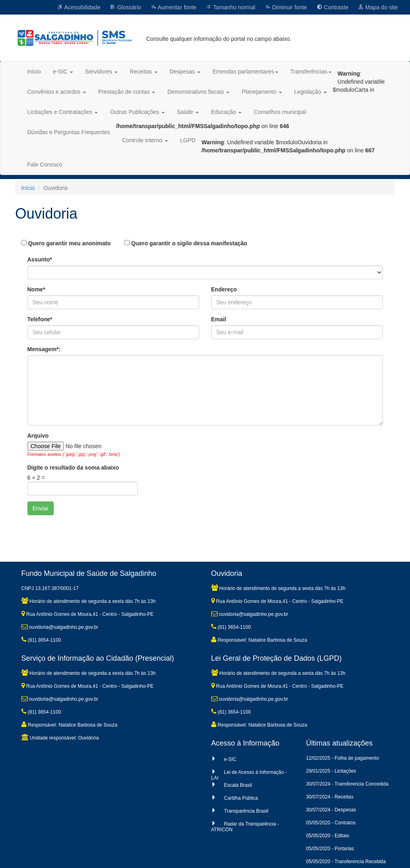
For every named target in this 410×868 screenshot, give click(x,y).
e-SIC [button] (63, 72)
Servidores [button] (102, 72)
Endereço (224, 289)
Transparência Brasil (246, 811)
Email (219, 319)
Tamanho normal (231, 7)
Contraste (333, 7)
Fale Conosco (45, 164)
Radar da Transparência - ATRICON (245, 827)
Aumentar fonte (173, 7)
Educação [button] (226, 112)
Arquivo (38, 436)
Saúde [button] (188, 112)
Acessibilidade (79, 7)
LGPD (188, 140)
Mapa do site (378, 7)
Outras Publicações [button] (137, 112)
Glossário (125, 7)
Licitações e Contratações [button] (63, 112)
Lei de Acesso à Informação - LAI (249, 775)
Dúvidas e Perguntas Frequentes (69, 132)
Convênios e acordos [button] (57, 92)
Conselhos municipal (280, 112)
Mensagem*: (44, 349)
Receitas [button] (143, 72)
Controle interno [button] (145, 140)
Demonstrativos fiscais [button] (198, 92)
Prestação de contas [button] (127, 92)
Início (34, 72)
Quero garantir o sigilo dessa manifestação (186, 243)
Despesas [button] (185, 72)
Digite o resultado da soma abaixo (73, 468)
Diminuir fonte (286, 7)
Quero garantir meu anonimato (66, 243)
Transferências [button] (311, 72)
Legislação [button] (310, 92)
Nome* (36, 289)
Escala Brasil (238, 785)
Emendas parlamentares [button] (245, 72)
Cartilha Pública (241, 798)
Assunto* (40, 259)
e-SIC (230, 759)
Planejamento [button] (262, 92)
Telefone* (40, 319)
